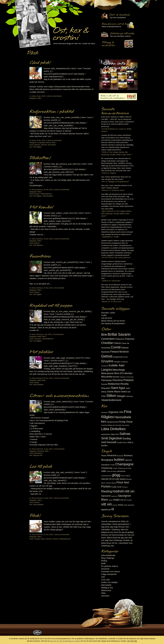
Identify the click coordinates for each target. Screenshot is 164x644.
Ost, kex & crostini (71, 32)
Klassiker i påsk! (108, 313)
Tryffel (104, 315)
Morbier (129, 373)
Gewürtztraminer (106, 476)
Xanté (126, 505)
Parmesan (38, 339)
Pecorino (118, 380)
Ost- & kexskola (118, 16)
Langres (107, 370)
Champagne (124, 464)
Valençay (129, 396)
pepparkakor (106, 434)
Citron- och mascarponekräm (59, 396)
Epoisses (37, 145)
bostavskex (105, 412)
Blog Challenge (108, 558)
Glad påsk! (40, 63)
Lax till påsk (41, 467)
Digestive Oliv (38, 455)
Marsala (129, 479)
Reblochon (114, 384)
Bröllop (104, 561)
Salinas (125, 434)
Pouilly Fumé (116, 487)
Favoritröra (40, 256)
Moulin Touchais (106, 483)
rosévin (118, 491)
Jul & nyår (106, 580)
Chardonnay (107, 468)
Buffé (39, 337)
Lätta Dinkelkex (48, 196)
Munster (44, 145)
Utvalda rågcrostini (118, 44)
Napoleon (123, 377)
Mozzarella (107, 377)
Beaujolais (120, 456)
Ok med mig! (132, 641)
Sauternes (114, 496)
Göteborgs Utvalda (118, 35)
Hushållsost (124, 362)
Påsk (39, 98)
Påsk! (35, 516)
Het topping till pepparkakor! (113, 323)
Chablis (112, 465)
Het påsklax (41, 352)
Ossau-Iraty (130, 377)
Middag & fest (107, 588)
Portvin (106, 487)
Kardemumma (113, 422)
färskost (37, 194)
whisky (121, 505)
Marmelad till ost (118, 75)
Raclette (104, 384)
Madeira (123, 479)
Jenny (34, 96)
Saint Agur (118, 388)
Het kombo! (41, 207)
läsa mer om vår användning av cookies (65, 641)
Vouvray (115, 505)
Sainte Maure (114, 392)
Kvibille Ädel (116, 365)
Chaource (120, 339)
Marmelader (106, 585)
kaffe (117, 479)
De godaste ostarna (44, 143)
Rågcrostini (115, 434)
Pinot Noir (123, 482)
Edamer (125, 348)
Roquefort (106, 388)
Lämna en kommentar (54, 96)
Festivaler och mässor (111, 571)
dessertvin (121, 471)
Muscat (114, 483)
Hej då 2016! (107, 318)
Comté (116, 347)
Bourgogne (107, 460)
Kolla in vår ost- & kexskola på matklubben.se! (118, 97)
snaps (116, 500)
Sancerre (106, 496)
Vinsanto (129, 500)
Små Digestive (38, 245)
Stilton (111, 396)
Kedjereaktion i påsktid (51, 112)
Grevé (125, 357)
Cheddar (37, 539)
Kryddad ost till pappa (51, 306)
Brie (104, 335)
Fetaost (115, 352)
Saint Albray (52, 145)
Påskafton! (40, 158)
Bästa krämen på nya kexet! (113, 321)
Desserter (41, 451)
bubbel (119, 460)
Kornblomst (105, 366)
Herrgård (117, 362)
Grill (103, 577)
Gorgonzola (118, 357)
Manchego (119, 370)
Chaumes (129, 339)
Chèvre (117, 343)
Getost (43, 539)
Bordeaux (128, 455)
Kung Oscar (126, 422)
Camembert (108, 339)
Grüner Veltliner (126, 476)
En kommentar (59, 288)
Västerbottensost (46, 194)
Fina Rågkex (37, 147)
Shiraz (111, 500)
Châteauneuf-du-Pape (124, 468)
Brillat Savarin (119, 334)
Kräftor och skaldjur (109, 582)
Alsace (104, 456)
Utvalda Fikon (122, 443)
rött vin (130, 491)
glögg (116, 475)
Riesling (107, 491)
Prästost (55, 539)
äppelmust (106, 509)
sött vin (123, 500)
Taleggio (121, 396)
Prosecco (125, 487)
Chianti (115, 468)
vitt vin (107, 504)
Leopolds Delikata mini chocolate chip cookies (115, 425)
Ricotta (36, 383)
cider (104, 471)
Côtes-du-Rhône (112, 471)
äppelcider (131, 505)
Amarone (112, 455)
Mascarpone (38, 453)
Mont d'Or (119, 373)
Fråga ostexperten (109, 574)
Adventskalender (108, 555)
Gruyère (107, 361)
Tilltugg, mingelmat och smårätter (118, 25)
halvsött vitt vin (108, 479)
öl (113, 509)
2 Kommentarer (58, 334)
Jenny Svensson (37, 190)
